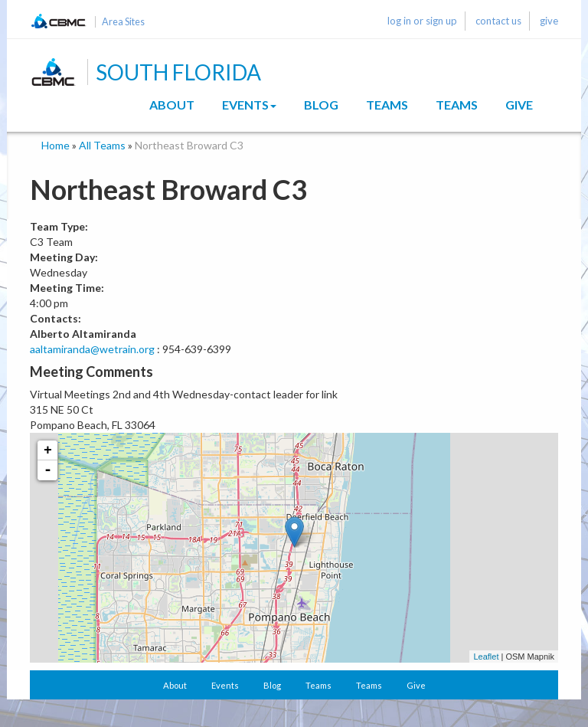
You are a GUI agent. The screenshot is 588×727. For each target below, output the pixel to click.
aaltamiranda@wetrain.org (92, 349)
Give (519, 105)
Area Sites (123, 22)
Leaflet (486, 657)
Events (249, 105)
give (549, 21)
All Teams (102, 145)
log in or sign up (422, 21)
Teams (387, 105)
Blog (321, 105)
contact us (498, 21)
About (172, 105)
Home (56, 145)
